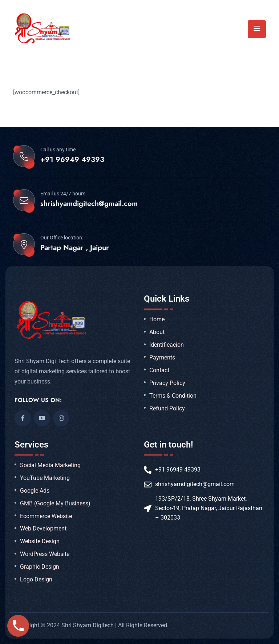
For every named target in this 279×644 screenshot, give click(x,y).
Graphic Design (40, 567)
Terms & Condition (173, 396)
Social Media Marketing (50, 465)
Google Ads (35, 491)
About (157, 332)
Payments (162, 358)
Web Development (43, 529)
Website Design (40, 541)
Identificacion (167, 345)
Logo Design (36, 580)
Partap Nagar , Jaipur (75, 248)
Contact (159, 370)
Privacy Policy (167, 383)
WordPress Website (45, 554)
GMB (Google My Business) (55, 504)
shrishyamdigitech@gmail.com (89, 204)
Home (157, 319)
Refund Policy (167, 409)
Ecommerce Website (46, 516)
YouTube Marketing (45, 478)
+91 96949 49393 (72, 160)
